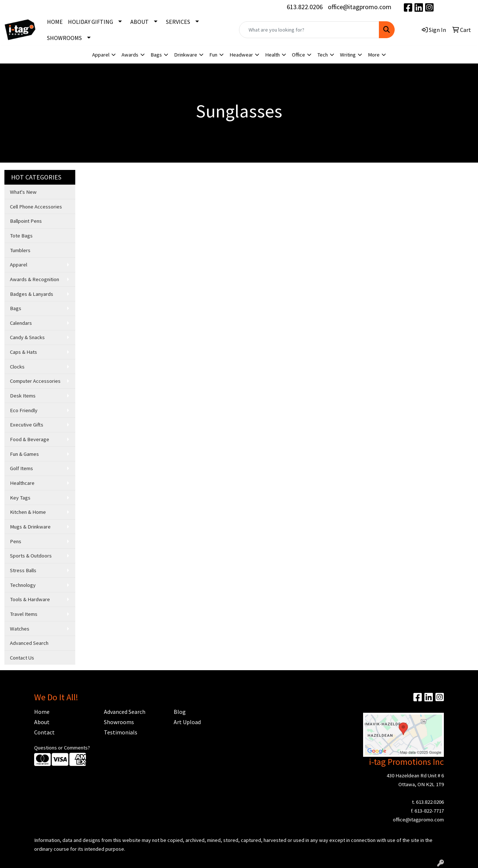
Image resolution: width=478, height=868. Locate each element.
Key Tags (20, 498)
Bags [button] (156, 55)
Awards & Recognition (35, 279)
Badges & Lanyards (32, 294)
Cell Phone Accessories (36, 207)
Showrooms (119, 722)
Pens (16, 541)
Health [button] (272, 55)
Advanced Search (29, 643)
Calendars (21, 323)
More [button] (374, 55)
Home (42, 712)
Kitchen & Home (28, 512)
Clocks (17, 367)
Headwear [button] (241, 55)
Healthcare (22, 483)
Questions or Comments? (62, 748)
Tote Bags (21, 236)
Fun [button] (213, 55)
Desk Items (23, 396)
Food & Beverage (30, 439)
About (42, 722)
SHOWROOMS (64, 38)
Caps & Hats (23, 352)
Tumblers (20, 250)
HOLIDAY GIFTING (90, 22)
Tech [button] (323, 55)
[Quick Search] (309, 30)
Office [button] (298, 55)
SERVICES (178, 22)
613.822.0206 (305, 7)
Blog (180, 712)
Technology (23, 585)
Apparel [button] (101, 55)
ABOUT (140, 22)
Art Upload (187, 722)
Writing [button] (348, 55)
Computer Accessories (35, 381)
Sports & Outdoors (31, 556)
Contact (44, 732)
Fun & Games (24, 454)
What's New (23, 192)
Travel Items (24, 614)
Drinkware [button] (186, 55)
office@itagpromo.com (360, 7)
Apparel (19, 265)
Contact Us (22, 658)
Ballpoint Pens (26, 221)
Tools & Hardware (30, 599)
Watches (20, 629)
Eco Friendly (24, 410)
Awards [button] (130, 55)
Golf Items (21, 468)
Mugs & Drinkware (30, 527)
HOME (55, 22)
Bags (16, 308)
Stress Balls (23, 570)
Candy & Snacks (27, 337)
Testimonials (121, 732)
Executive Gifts (27, 425)
